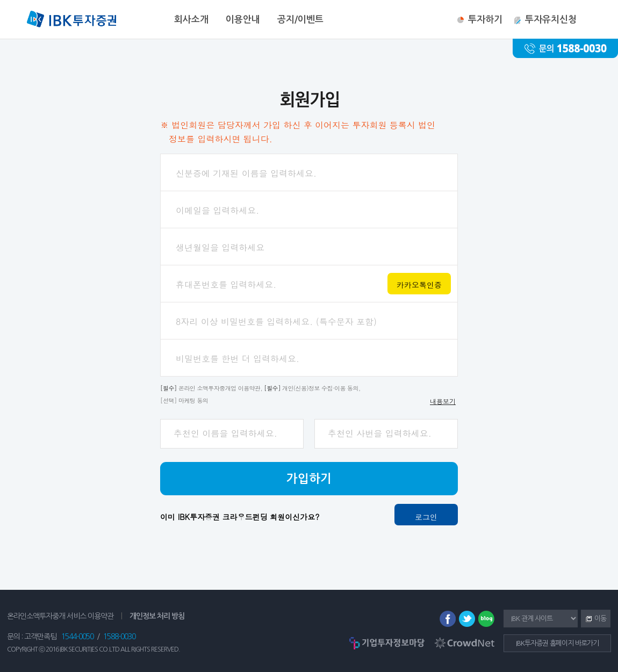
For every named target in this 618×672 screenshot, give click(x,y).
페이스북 (448, 619)
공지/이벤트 (300, 20)
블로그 (486, 619)
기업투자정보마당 (387, 643)
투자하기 (485, 20)
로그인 (426, 517)
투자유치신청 (551, 20)
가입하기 (309, 479)
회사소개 (191, 20)
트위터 (467, 619)
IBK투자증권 (71, 20)
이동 (594, 619)
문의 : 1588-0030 (565, 48)
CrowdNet (465, 643)
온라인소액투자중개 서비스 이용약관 (60, 616)
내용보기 (443, 401)
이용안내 (243, 20)
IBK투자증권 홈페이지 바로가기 (557, 643)
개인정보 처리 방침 (157, 616)
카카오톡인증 (419, 285)
